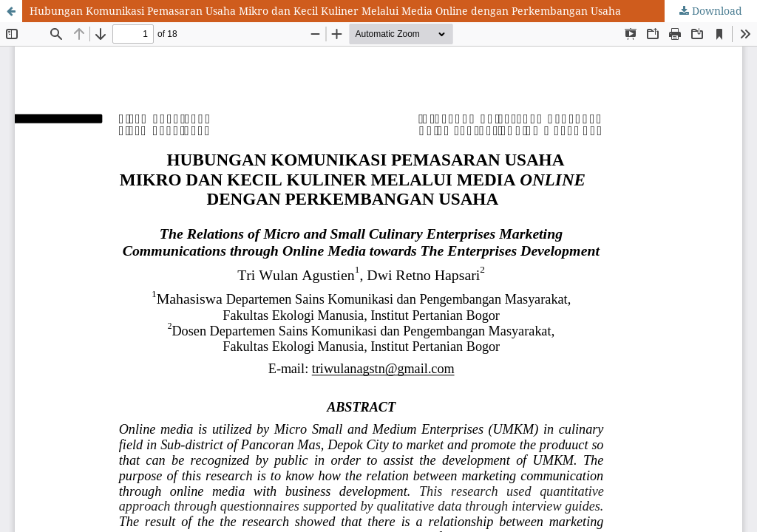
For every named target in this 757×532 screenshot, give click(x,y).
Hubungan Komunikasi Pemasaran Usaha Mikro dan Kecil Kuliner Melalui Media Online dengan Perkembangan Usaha (325, 11)
